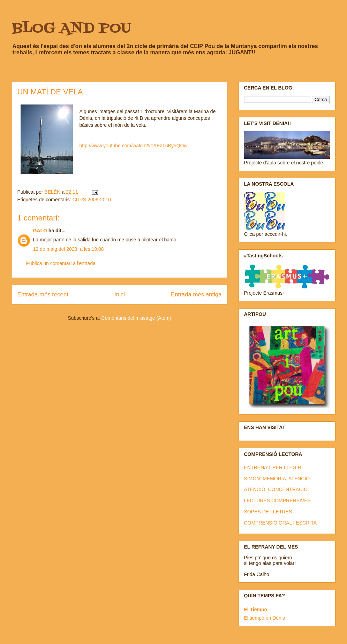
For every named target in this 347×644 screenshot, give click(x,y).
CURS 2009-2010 (92, 200)
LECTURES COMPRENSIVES (277, 501)
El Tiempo (256, 610)
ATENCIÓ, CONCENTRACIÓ (276, 489)
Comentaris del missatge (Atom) (136, 318)
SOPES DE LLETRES (268, 512)
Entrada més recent (43, 294)
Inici (120, 294)
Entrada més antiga (196, 294)
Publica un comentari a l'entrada (61, 263)
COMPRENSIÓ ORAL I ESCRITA (280, 523)
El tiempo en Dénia (265, 618)
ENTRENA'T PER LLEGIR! (273, 467)
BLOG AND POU (71, 29)
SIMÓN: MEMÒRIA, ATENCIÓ (277, 479)
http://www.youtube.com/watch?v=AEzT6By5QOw (134, 146)
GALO (40, 231)
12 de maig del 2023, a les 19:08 (69, 249)
